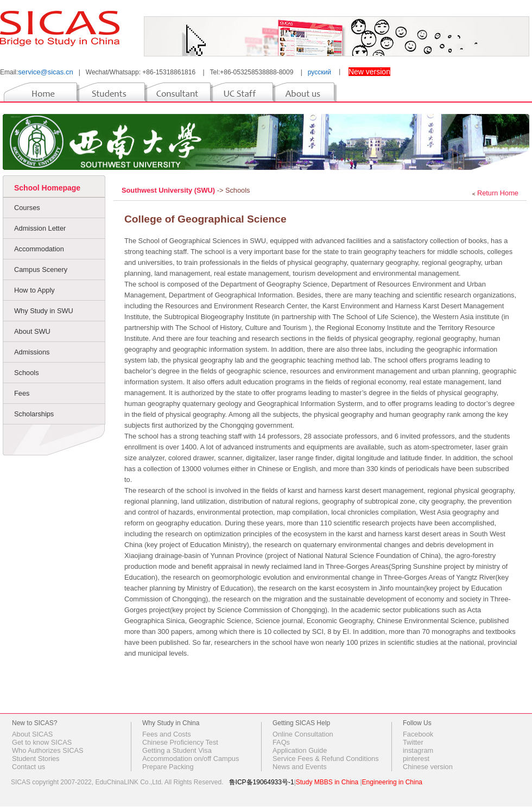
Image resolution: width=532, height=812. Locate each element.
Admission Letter (40, 228)
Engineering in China (392, 782)
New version (369, 72)
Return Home (498, 193)
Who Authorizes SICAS (48, 750)
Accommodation (39, 249)
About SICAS (32, 734)
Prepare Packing (168, 767)
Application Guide (300, 750)
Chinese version (428, 767)
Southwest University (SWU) (169, 190)
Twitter (413, 742)
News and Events (300, 767)
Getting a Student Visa (177, 750)
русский (319, 72)
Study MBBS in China (327, 782)
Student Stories (36, 759)
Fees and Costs (167, 734)
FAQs (281, 742)
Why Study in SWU (44, 311)
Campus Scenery (41, 269)
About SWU (32, 331)
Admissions (32, 352)
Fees (22, 393)
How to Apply (34, 290)
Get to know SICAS (42, 742)
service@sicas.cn (45, 72)
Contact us (28, 767)
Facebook (418, 734)
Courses (27, 208)
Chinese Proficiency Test (180, 742)
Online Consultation (303, 734)
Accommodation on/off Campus (191, 759)
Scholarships (34, 414)
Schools (27, 373)
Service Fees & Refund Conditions (326, 759)
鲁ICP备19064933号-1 (262, 782)
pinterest (416, 759)
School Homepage (47, 188)
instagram (418, 750)
